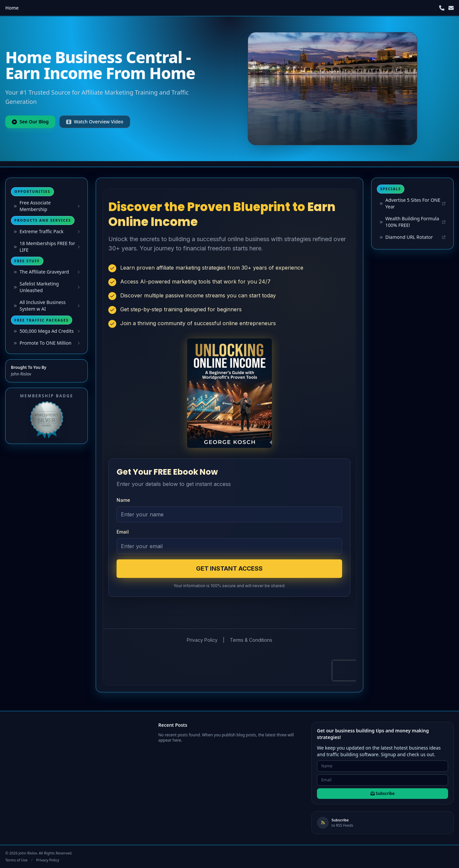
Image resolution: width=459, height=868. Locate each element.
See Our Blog (30, 122)
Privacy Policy (48, 860)
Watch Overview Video (95, 122)
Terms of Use (16, 860)
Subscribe (383, 793)
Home (12, 8)
